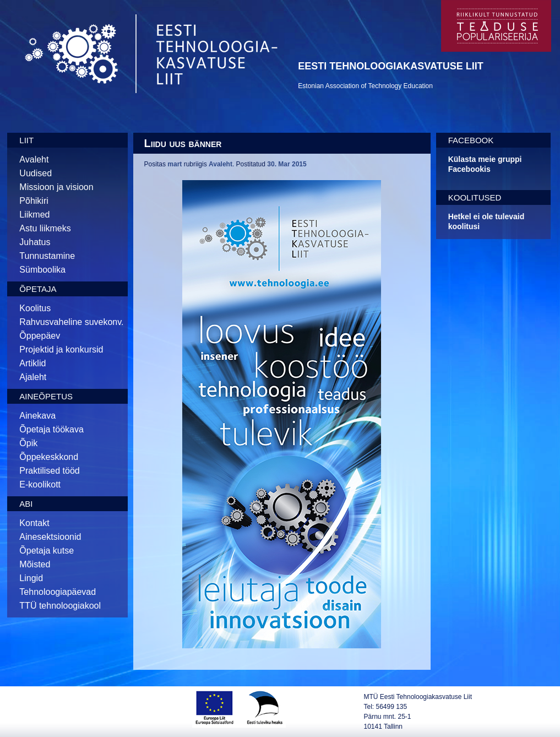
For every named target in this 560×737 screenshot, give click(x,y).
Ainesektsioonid (50, 537)
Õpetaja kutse (47, 551)
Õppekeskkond (49, 457)
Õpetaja (38, 289)
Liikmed (34, 215)
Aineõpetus (46, 396)
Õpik (28, 443)
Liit (26, 140)
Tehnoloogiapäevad (58, 592)
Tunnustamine (47, 256)
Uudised (36, 173)
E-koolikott (40, 484)
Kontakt (34, 523)
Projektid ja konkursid (61, 349)
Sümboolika (42, 270)
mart (175, 164)
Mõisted (35, 564)
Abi (26, 504)
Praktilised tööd (49, 471)
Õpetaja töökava (51, 429)
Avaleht (34, 159)
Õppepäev (40, 336)
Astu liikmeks (45, 228)
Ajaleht (33, 377)
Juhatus (35, 242)
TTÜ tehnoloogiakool (60, 606)
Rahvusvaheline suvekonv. (71, 322)
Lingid (31, 578)
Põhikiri (34, 201)
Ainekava (37, 416)
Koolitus (35, 308)
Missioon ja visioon (56, 187)
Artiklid (32, 363)
